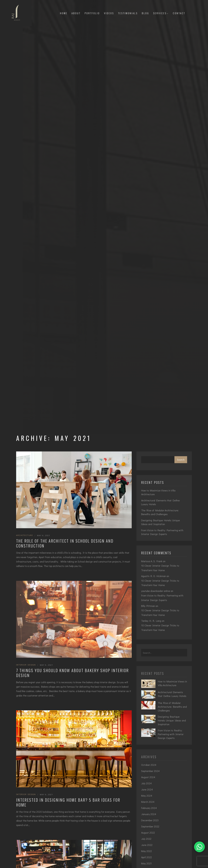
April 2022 (147, 857)
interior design (26, 665)
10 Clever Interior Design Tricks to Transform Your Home (160, 568)
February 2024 (149, 808)
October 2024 (149, 765)
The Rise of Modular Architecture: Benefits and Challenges (160, 512)
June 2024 (147, 789)
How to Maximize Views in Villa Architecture (158, 492)
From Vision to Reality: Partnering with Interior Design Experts (162, 532)
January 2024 (149, 814)
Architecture (25, 535)
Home (64, 13)
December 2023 (150, 820)
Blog (145, 13)
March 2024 (148, 802)
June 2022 (147, 845)
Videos (109, 13)
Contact (179, 13)
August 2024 (148, 777)
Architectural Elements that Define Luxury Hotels (160, 502)
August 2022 (148, 833)
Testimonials (128, 13)
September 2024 (150, 771)
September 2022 (150, 826)
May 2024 (147, 796)
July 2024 (146, 783)
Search (181, 460)
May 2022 (147, 851)
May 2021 (146, 863)
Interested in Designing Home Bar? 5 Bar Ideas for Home (68, 802)
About (76, 13)
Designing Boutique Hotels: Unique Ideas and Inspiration (161, 522)
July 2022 (146, 839)
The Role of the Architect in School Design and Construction (65, 543)
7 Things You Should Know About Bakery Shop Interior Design (72, 673)
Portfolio (92, 13)
